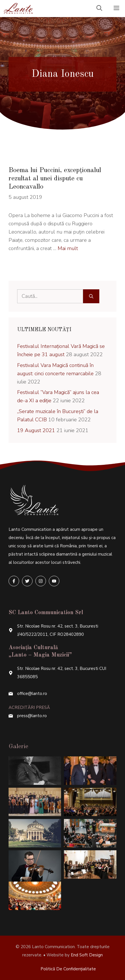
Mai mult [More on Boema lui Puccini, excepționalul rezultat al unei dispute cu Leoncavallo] (68, 248)
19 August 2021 (36, 430)
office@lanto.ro (32, 694)
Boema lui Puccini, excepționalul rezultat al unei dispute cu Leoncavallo (55, 179)
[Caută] (91, 296)
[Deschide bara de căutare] (99, 9)
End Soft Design (87, 955)
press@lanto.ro (32, 716)
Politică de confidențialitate (68, 969)
